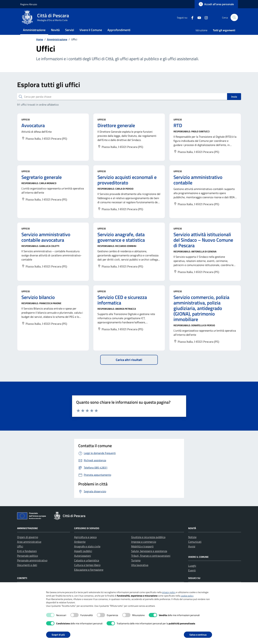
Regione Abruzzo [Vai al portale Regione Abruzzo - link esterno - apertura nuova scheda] (29, 4)
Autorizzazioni (83, 563)
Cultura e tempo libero (87, 572)
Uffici (20, 553)
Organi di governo (28, 544)
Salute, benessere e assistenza (149, 558)
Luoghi (192, 573)
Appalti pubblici (83, 558)
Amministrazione (34, 33)
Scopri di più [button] (58, 635)
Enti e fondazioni (27, 558)
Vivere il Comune (91, 33)
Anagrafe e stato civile (87, 553)
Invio (234, 104)
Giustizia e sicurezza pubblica (148, 544)
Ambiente (80, 549)
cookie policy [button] (187, 596)
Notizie (192, 544)
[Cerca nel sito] (234, 19)
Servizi (70, 33)
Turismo (136, 567)
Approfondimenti (119, 33)
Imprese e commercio (144, 549)
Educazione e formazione (89, 577)
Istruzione (201, 34)
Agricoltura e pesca (85, 544)
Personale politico (27, 563)
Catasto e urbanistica (87, 567)
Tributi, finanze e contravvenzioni (151, 563)
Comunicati (195, 549)
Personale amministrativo (32, 567)
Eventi (192, 577)
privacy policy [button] (169, 592)
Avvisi (192, 553)
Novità (55, 33)
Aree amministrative (29, 549)
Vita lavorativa (140, 572)
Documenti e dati (27, 572)
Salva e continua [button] (198, 635)
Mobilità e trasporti (142, 553)
